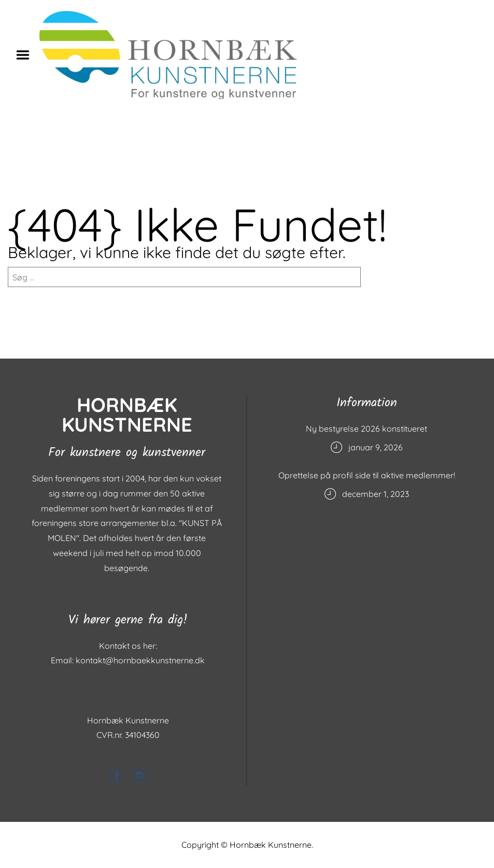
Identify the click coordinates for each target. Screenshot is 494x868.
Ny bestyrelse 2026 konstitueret (366, 429)
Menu (26, 55)
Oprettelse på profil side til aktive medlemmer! (367, 475)
